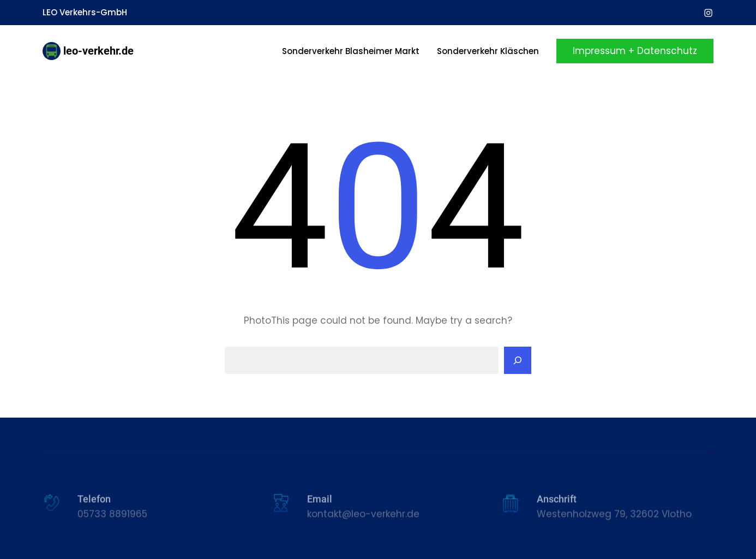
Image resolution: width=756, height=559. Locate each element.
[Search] (518, 360)
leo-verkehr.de (98, 51)
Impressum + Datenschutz (635, 51)
